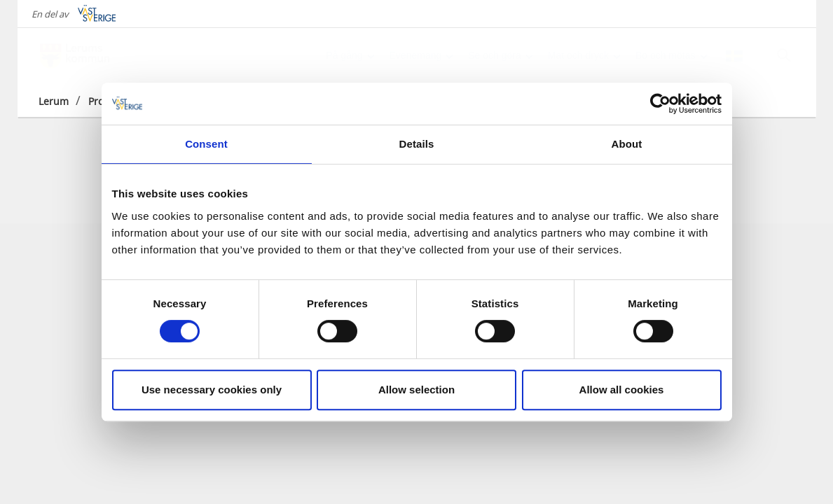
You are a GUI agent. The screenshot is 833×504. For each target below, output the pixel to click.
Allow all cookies (622, 390)
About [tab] (627, 144)
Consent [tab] (206, 144)
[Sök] (784, 55)
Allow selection (416, 390)
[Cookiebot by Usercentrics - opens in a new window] (660, 104)
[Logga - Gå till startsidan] (88, 56)
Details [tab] (417, 144)
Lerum (54, 101)
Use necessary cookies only (212, 390)
